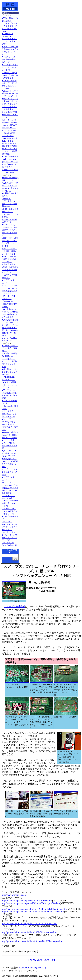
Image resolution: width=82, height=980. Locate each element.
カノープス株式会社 (15, 606)
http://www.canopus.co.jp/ (14, 895)
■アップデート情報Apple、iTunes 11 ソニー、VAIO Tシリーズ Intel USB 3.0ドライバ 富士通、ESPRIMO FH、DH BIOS (10, 164)
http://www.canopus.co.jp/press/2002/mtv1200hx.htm (27, 901)
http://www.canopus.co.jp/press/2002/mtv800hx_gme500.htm (31, 903)
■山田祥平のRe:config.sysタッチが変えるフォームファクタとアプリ (10, 39)
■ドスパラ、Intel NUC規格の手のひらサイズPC (10, 59)
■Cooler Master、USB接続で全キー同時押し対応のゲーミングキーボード (10, 230)
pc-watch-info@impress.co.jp (33, 968)
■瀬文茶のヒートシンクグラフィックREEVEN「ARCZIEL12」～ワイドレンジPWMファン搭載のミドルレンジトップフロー (10, 378)
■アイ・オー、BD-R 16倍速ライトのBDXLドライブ (10, 453)
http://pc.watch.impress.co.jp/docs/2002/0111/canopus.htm (29, 932)
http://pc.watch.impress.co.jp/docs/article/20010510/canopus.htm (32, 941)
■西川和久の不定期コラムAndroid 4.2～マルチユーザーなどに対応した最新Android (10, 200)
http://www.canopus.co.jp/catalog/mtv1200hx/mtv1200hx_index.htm (34, 909)
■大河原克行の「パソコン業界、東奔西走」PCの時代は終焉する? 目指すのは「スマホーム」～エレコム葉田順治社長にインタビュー (10, 356)
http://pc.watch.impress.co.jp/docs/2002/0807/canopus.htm (29, 923)
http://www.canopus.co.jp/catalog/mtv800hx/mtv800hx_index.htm (33, 912)
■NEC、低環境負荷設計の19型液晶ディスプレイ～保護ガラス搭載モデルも (10, 272)
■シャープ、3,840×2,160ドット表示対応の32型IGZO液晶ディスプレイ (10, 424)
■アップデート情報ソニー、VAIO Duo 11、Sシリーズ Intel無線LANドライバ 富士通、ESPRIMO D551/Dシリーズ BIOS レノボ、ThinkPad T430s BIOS (10, 330)
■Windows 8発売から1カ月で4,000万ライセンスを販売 (10, 435)
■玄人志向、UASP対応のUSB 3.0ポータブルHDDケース (10, 93)
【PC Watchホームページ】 (42, 960)
